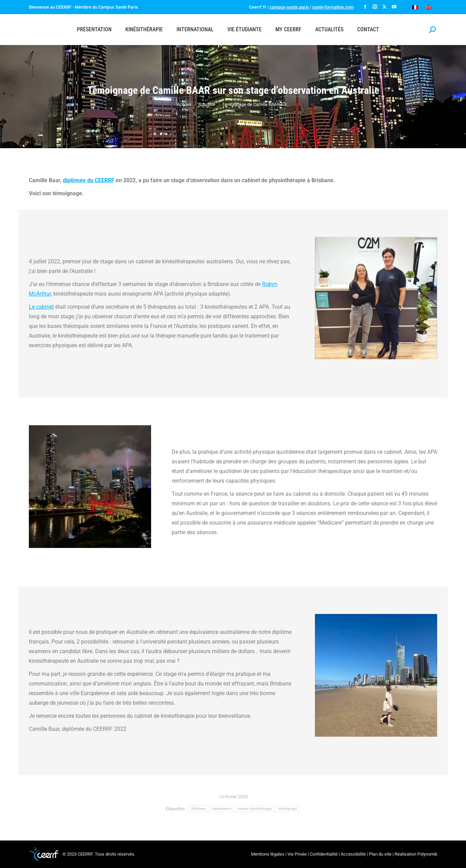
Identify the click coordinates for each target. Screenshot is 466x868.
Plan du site (380, 854)
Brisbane (198, 809)
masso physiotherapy (255, 809)
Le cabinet (41, 307)
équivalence (222, 809)
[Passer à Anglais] (428, 7)
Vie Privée (297, 854)
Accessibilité (353, 854)
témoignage (288, 809)
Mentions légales (268, 854)
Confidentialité (324, 854)
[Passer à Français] (415, 7)
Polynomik (427, 854)
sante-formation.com (333, 7)
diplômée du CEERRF (89, 180)
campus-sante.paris (289, 7)
